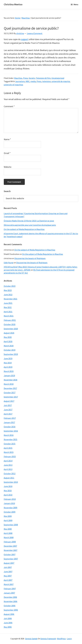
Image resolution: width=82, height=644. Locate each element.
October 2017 (10, 393)
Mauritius (18, 78)
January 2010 (9, 503)
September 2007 (11, 559)
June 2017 (8, 410)
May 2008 (8, 529)
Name (7, 139)
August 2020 (9, 333)
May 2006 (8, 627)
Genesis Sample (31, 639)
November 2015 (11, 439)
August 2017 (9, 401)
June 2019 (8, 358)
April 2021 (8, 312)
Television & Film (43, 78)
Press (26, 78)
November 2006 (11, 601)
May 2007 (8, 576)
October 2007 (10, 555)
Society (32, 78)
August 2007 (9, 563)
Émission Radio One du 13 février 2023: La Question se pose (29, 221)
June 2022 (8, 295)
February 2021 (10, 320)
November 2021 (11, 299)
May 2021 (8, 307)
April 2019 (8, 367)
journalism (20, 81)
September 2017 (11, 397)
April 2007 (8, 580)
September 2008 (11, 525)
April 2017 (8, 414)
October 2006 (10, 606)
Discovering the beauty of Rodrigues (30, 258)
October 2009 (10, 512)
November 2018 (11, 380)
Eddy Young (9, 263)
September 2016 (11, 431)
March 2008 (9, 537)
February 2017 (10, 418)
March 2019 (9, 371)
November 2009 (11, 508)
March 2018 (9, 384)
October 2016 (10, 427)
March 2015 (9, 452)
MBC (28, 81)
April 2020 (8, 341)
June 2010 (8, 486)
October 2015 (10, 444)
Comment (9, 106)
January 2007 (9, 593)
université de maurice (61, 81)
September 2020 (11, 329)
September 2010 (11, 482)
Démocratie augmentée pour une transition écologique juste (30, 225)
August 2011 (9, 478)
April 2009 (8, 520)
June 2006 (8, 623)
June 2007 (8, 572)
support (25, 39)
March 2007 (9, 584)
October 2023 (10, 286)
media (33, 81)
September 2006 (11, 610)
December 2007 (10, 546)
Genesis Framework (48, 639)
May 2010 (8, 491)
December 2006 (10, 597)
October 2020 (10, 324)
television (47, 81)
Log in (69, 639)
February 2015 (10, 456)
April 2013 (8, 469)
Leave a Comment (35, 33)
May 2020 (8, 337)
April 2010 (8, 495)
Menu (76, 4)
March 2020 (9, 346)
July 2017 (8, 405)
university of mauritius (13, 85)
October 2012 (10, 474)
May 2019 (8, 363)
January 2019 (9, 376)
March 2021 (9, 316)
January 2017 (9, 422)
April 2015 (8, 448)
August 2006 (9, 614)
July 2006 (8, 618)
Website (8, 167)
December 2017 (10, 388)
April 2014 (8, 461)
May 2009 (8, 516)
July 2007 (8, 567)
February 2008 (10, 542)
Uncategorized (58, 78)
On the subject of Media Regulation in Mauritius (24, 229)
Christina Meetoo (13, 4)
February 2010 (10, 499)
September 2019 (11, 354)
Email (7, 153)
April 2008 (8, 533)
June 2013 (8, 465)
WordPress (61, 639)
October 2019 (10, 350)
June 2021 (8, 303)
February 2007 (10, 589)
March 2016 (9, 435)
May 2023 (8, 290)
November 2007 (11, 550)
